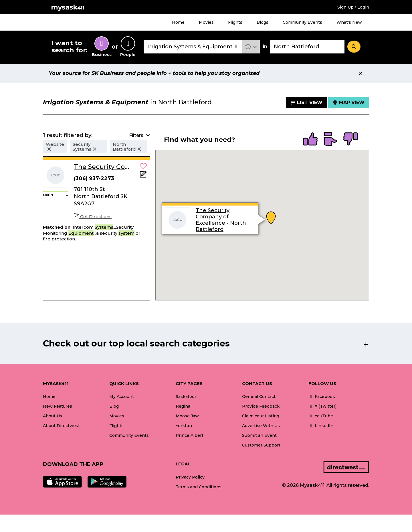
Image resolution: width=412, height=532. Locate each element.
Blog (114, 406)
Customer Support (261, 445)
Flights (235, 22)
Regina (183, 406)
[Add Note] (143, 176)
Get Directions (93, 217)
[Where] (307, 47)
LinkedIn (321, 426)
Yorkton (184, 426)
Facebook (322, 396)
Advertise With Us (261, 426)
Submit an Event (259, 435)
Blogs (263, 22)
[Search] (354, 47)
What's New (349, 22)
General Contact (259, 396)
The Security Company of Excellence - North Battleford (221, 220)
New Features (58, 406)
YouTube (321, 416)
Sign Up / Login (353, 7)
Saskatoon (187, 396)
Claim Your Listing (261, 416)
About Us (53, 416)
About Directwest (61, 426)
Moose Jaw (187, 416)
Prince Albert (190, 435)
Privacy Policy (190, 477)
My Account (122, 396)
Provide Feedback (261, 406)
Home (178, 22)
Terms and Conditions (199, 487)
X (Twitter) (322, 406)
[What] (193, 47)
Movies (206, 22)
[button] (251, 47)
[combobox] (193, 47)
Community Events (302, 22)
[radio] (310, 140)
